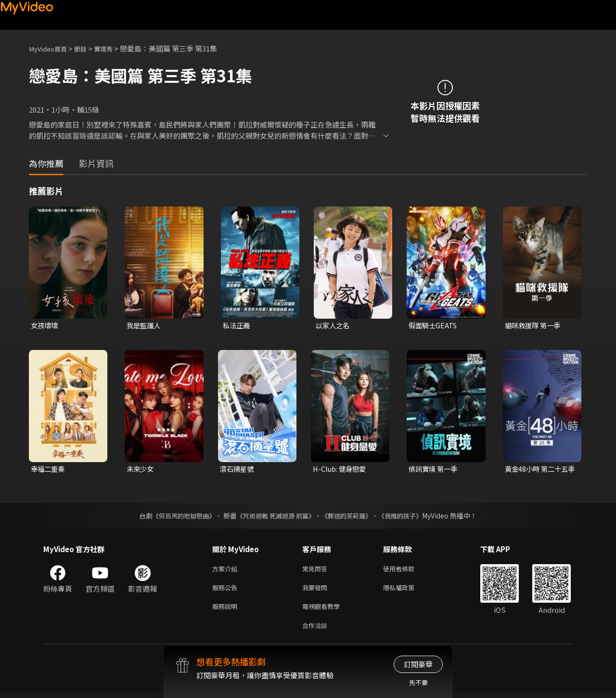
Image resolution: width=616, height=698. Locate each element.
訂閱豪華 (418, 664)
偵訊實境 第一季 (435, 470)
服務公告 (227, 591)
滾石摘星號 (238, 470)
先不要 (418, 682)
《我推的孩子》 (408, 517)
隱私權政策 (407, 591)
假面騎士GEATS (434, 326)
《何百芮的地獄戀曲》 (178, 517)
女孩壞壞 (45, 326)
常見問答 (317, 571)
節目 (87, 48)
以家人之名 (334, 326)
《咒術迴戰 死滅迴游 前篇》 (275, 517)
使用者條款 (407, 571)
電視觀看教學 (324, 611)
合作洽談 (317, 631)
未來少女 (141, 470)
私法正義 (237, 326)
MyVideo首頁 (51, 48)
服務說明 (227, 611)
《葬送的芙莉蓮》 (350, 517)
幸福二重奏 (49, 470)
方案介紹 (227, 571)
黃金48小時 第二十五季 (538, 470)
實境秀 (112, 48)
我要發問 (317, 591)
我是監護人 (145, 326)
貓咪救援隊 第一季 (534, 326)
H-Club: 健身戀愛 (341, 470)
